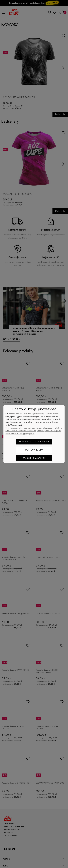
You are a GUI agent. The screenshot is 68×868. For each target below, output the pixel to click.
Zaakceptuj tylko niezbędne (34, 442)
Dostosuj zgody (34, 450)
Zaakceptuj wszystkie (34, 458)
